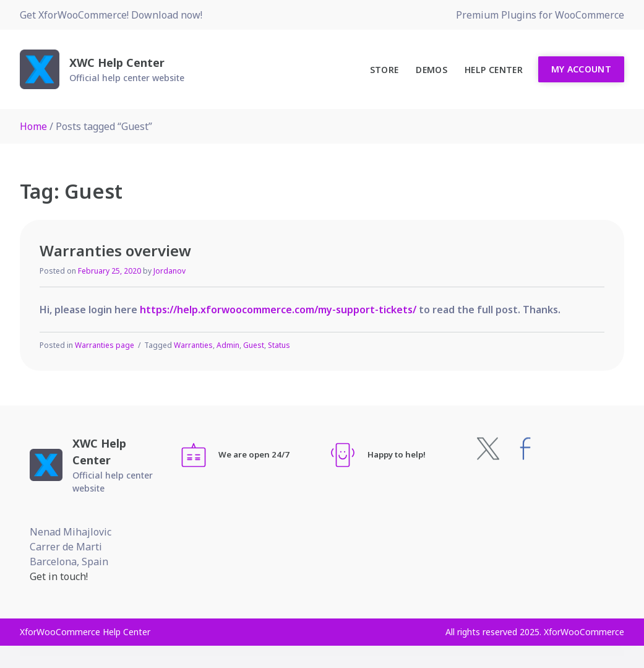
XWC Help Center (117, 63)
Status (279, 345)
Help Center (494, 70)
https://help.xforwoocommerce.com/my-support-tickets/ (278, 310)
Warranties (193, 345)
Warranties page (105, 345)
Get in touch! (59, 576)
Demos (431, 70)
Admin (228, 345)
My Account (582, 69)
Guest (254, 345)
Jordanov (170, 271)
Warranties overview (115, 250)
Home (33, 126)
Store (384, 70)
